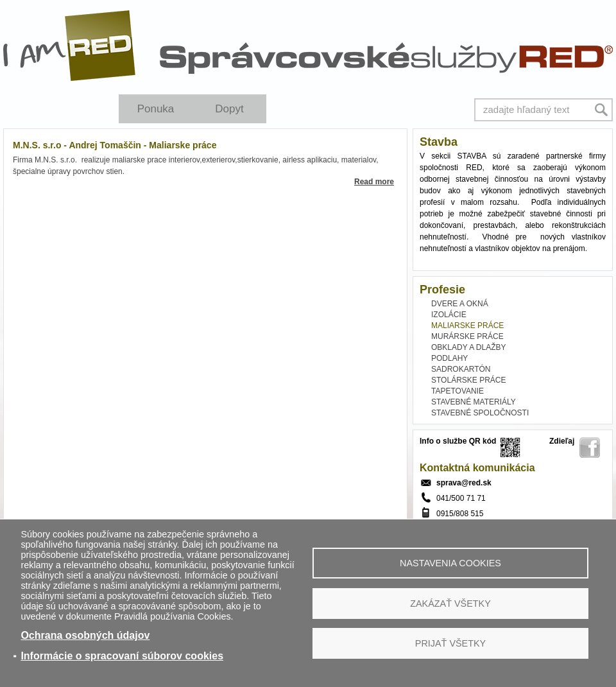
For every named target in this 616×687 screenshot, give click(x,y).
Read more (374, 182)
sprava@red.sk (464, 483)
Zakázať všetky (450, 604)
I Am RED (70, 46)
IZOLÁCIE (449, 315)
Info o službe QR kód (458, 441)
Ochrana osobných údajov (85, 635)
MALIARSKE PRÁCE (467, 326)
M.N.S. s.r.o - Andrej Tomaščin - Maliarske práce (115, 145)
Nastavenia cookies (450, 563)
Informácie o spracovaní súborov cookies (122, 656)
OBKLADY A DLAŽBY (469, 347)
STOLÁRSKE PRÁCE (468, 380)
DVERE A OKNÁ (460, 304)
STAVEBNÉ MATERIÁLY (474, 402)
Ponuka (156, 109)
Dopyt (229, 109)
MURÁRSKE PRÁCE (467, 336)
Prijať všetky (450, 643)
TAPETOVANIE (458, 391)
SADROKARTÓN (461, 369)
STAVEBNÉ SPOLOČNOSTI (480, 413)
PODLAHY (449, 358)
